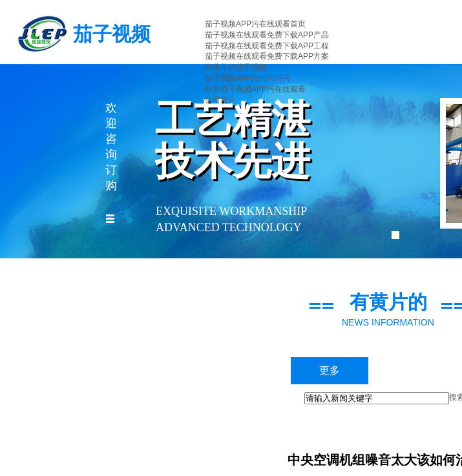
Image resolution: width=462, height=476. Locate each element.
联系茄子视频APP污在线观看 (255, 89)
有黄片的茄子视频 (236, 67)
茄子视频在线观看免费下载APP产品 (267, 35)
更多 (330, 370)
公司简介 (220, 100)
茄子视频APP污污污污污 (247, 78)
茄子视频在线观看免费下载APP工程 (267, 46)
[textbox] (377, 398)
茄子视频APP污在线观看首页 (255, 24)
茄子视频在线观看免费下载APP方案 (267, 56)
